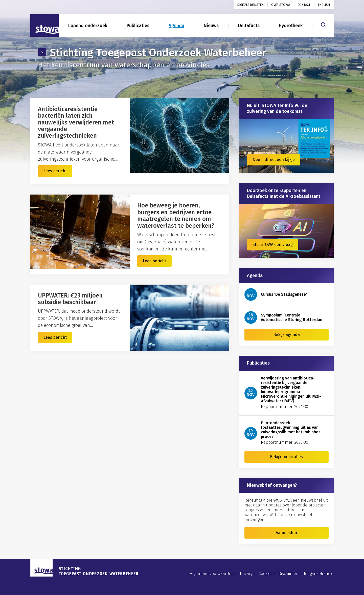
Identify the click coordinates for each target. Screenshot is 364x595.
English (324, 5)
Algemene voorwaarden (212, 574)
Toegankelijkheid (319, 574)
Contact (304, 5)
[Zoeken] (324, 24)
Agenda (176, 26)
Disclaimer (288, 574)
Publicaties (138, 26)
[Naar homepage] (44, 26)
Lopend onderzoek (88, 26)
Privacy (246, 574)
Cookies (266, 574)
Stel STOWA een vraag (273, 245)
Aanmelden (286, 533)
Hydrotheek (291, 26)
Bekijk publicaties (286, 457)
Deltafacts (249, 26)
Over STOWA (281, 5)
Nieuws (211, 26)
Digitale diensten (251, 5)
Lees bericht (55, 171)
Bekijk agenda (287, 335)
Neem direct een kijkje (274, 160)
